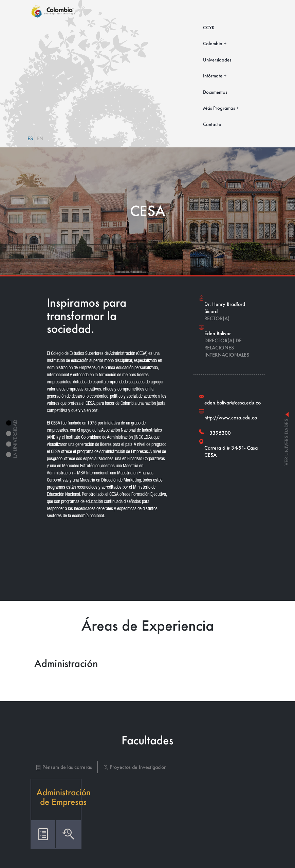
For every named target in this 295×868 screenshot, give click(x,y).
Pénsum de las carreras (64, 767)
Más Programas (219, 108)
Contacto (212, 124)
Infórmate (213, 76)
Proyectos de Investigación (135, 767)
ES (30, 138)
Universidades (217, 60)
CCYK (209, 27)
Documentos (215, 92)
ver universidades (286, 439)
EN (40, 138)
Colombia (213, 43)
